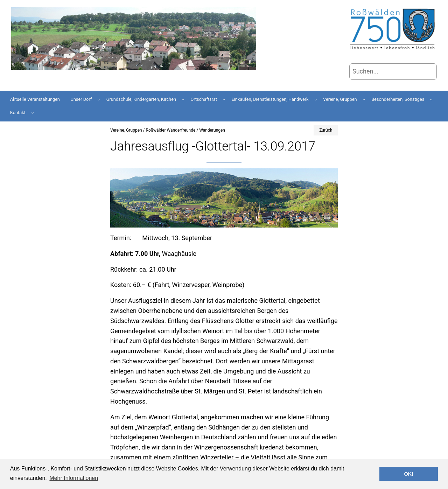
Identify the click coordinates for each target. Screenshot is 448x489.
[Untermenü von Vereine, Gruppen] (364, 99)
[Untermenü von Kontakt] (33, 113)
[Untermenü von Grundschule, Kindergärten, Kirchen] (183, 99)
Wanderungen (212, 130)
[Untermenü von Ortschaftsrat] (224, 99)
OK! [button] (408, 474)
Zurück (326, 130)
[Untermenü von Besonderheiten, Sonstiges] (431, 99)
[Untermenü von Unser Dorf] (99, 99)
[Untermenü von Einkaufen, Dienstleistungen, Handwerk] (316, 99)
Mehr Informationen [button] (74, 478)
